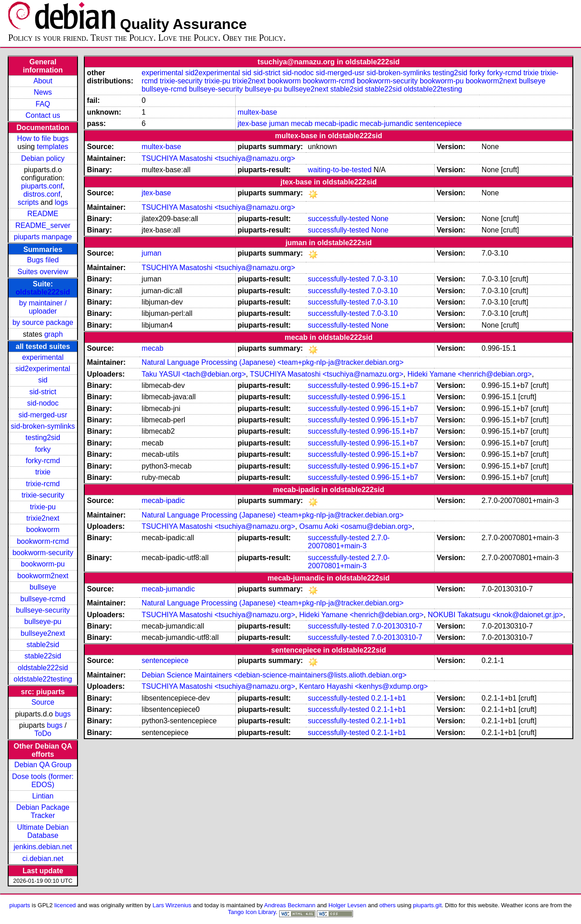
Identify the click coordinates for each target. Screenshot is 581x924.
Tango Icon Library (252, 912)
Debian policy (43, 158)
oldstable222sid (43, 292)
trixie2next (43, 518)
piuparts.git (427, 905)
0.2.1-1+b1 (389, 698)
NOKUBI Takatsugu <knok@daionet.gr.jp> (496, 615)
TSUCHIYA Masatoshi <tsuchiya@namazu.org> (219, 158)
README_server (43, 225)
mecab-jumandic (386, 123)
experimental (43, 357)
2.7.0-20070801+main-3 (349, 542)
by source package (43, 322)
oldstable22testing (43, 679)
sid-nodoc (43, 403)
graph (54, 334)
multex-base (257, 112)
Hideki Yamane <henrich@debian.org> (470, 374)
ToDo (43, 733)
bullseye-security (43, 610)
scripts (28, 202)
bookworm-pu (43, 564)
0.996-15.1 (389, 397)
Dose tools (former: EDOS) (43, 781)
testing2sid (43, 438)
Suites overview (43, 272)
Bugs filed (43, 260)
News (43, 92)
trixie (43, 472)
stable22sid (43, 656)
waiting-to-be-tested (340, 170)
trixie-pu (43, 507)
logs (61, 202)
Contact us (43, 115)
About (43, 81)
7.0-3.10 (385, 279)
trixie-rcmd (43, 484)
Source (43, 702)
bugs (63, 714)
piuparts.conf (42, 186)
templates (52, 147)
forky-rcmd (43, 461)
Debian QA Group (43, 765)
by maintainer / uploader (43, 307)
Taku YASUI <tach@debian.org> (194, 374)
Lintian (43, 796)
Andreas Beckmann (290, 905)
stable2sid (43, 645)
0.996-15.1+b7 (395, 385)
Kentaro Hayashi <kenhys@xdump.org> (363, 686)
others (387, 905)
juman (279, 123)
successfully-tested (338, 219)
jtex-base (252, 123)
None (380, 219)
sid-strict (43, 392)
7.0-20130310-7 (397, 626)
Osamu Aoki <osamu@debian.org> (356, 526)
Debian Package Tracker (43, 811)
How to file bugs (43, 138)
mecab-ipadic (336, 123)
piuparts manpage (43, 237)
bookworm (43, 530)
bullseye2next (43, 633)
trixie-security (43, 495)
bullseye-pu (43, 622)
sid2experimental (43, 369)
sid (43, 380)
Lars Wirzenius (172, 905)
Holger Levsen (348, 905)
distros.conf (42, 194)
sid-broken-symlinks (43, 426)
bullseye (43, 587)
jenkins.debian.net (43, 847)
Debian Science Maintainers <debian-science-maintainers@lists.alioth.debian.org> (274, 675)
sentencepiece (438, 123)
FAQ (43, 104)
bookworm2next (43, 576)
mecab (302, 123)
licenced (65, 905)
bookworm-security (43, 553)
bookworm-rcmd (43, 541)
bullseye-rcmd (43, 599)
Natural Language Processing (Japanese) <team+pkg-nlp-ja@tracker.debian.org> (273, 362)
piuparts (19, 905)
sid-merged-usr (43, 415)
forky (43, 449)
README (43, 214)
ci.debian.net (43, 859)
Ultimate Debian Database (43, 831)
